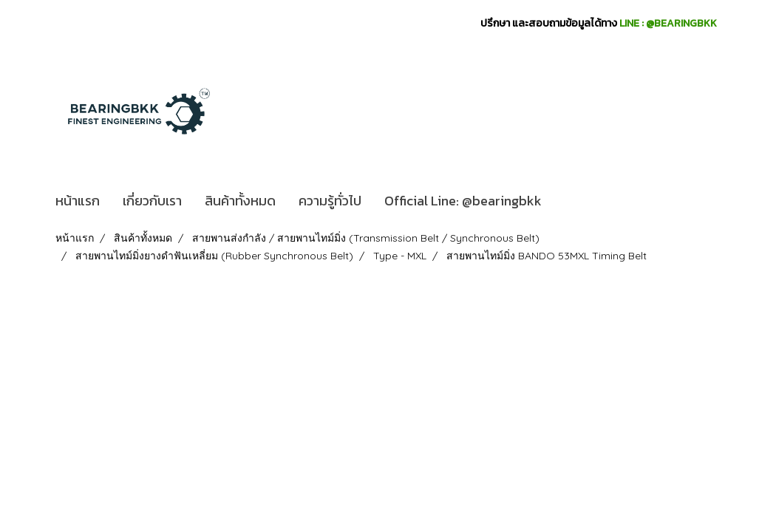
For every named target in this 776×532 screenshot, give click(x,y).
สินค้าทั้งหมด (240, 201)
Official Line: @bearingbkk (463, 201)
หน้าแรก (78, 201)
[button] (566, 201)
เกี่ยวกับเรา (152, 201)
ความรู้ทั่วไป (330, 201)
